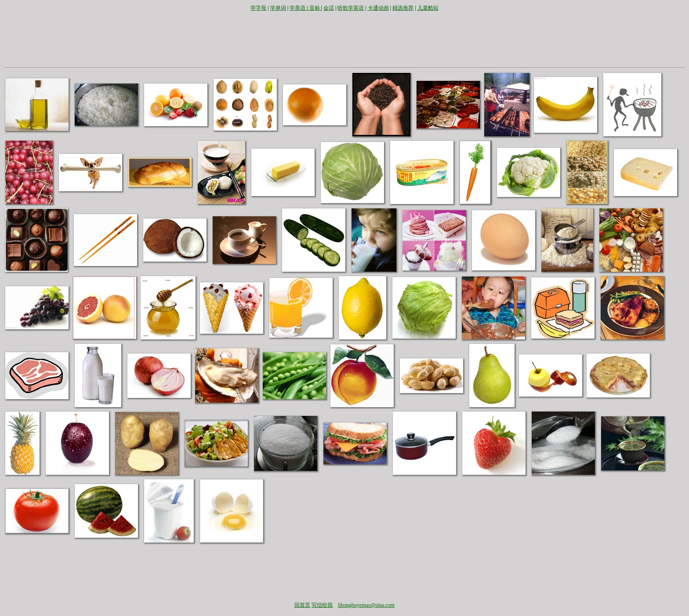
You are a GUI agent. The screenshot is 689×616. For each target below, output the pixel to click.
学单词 (278, 8)
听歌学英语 (351, 8)
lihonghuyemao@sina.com (366, 605)
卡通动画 (378, 8)
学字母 (258, 8)
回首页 (302, 605)
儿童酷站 (428, 8)
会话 (329, 8)
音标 (315, 8)
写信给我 (322, 605)
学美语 (298, 8)
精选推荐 (403, 8)
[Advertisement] (344, 39)
